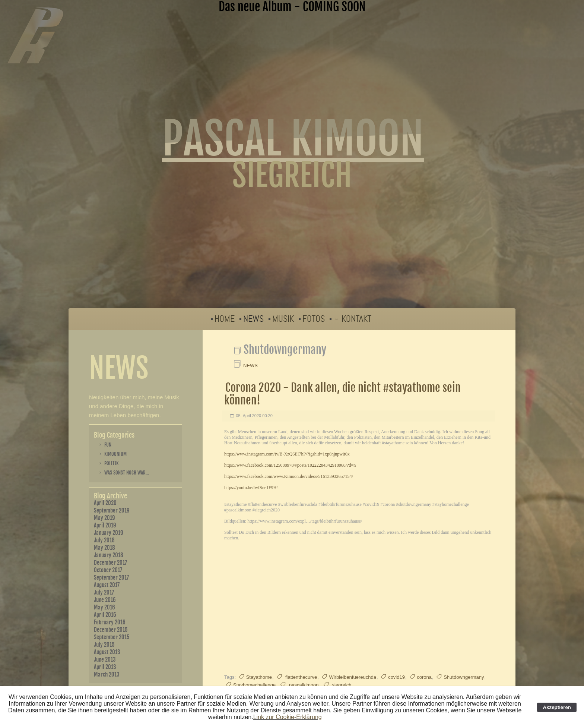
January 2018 (109, 555)
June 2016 (105, 600)
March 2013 (107, 675)
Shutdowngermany (464, 677)
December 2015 (111, 630)
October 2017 (108, 570)
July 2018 (104, 540)
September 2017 (111, 578)
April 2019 (105, 525)
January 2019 (109, 533)
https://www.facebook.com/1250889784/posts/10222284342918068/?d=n (290, 465)
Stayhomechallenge (254, 685)
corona (424, 677)
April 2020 (105, 503)
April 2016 (105, 615)
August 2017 (107, 585)
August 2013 (107, 652)
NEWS (253, 319)
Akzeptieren (557, 707)
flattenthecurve (300, 677)
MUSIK (283, 319)
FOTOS (314, 319)
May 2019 (104, 518)
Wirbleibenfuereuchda (352, 677)
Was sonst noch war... (127, 473)
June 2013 (105, 660)
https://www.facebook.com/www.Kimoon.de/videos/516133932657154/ (289, 476)
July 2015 (104, 645)
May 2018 (104, 548)
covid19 (396, 677)
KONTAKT (356, 319)
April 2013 (105, 667)
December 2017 (110, 563)
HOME (225, 319)
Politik (111, 463)
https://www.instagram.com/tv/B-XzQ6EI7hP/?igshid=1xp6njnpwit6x (287, 454)
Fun (108, 445)
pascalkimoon (303, 685)
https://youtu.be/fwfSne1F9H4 (251, 488)
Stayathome (259, 677)
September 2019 (112, 510)
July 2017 (104, 593)
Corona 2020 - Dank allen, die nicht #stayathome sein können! (342, 394)
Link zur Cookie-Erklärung (288, 717)
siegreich (341, 685)
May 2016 (104, 607)
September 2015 (112, 637)
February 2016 (110, 622)
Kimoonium (115, 454)
